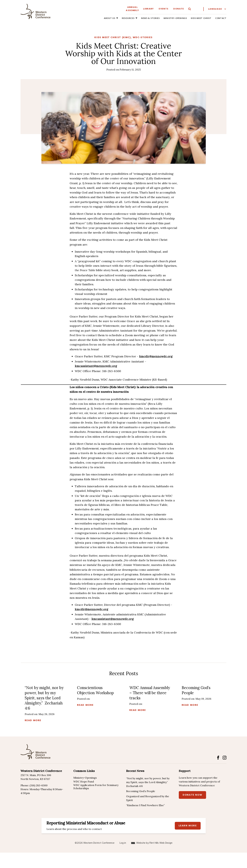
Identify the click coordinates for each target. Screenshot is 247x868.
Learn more (188, 826)
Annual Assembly (132, 9)
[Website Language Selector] (217, 9)
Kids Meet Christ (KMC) (113, 37)
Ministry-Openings (175, 19)
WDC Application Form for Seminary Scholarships (96, 787)
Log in (123, 843)
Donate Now (192, 795)
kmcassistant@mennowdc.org (96, 366)
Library (149, 9)
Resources (128, 19)
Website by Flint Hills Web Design (154, 843)
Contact (221, 19)
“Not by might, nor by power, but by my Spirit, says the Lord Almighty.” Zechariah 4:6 (148, 782)
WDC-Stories (143, 37)
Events (164, 9)
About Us (110, 19)
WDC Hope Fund (84, 782)
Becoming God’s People (141, 791)
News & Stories (150, 19)
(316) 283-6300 (39, 785)
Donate (179, 9)
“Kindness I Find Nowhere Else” (145, 805)
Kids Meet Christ (201, 19)
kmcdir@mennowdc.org (156, 356)
